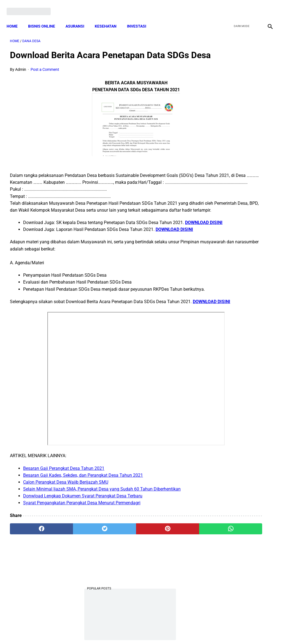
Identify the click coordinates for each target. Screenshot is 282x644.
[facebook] (227, 6)
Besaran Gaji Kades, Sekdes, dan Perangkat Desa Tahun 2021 (83, 526)
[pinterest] (119, 580)
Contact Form (184, 630)
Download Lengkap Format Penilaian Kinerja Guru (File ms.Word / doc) (236, 301)
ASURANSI (78, 18)
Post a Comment (45, 79)
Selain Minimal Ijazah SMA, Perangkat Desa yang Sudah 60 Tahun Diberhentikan (102, 540)
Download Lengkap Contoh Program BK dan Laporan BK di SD (237, 198)
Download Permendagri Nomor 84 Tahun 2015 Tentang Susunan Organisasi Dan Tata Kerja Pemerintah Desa (237, 437)
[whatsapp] (163, 580)
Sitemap (159, 630)
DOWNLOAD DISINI (42, 252)
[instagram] (266, 6)
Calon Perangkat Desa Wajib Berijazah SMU (66, 533)
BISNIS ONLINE (45, 18)
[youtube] (253, 6)
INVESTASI (140, 18)
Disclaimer (138, 630)
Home (15, 18)
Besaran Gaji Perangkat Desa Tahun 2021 (64, 519)
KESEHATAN (109, 18)
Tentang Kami (213, 630)
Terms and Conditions (76, 630)
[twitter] (240, 6)
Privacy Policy (112, 630)
